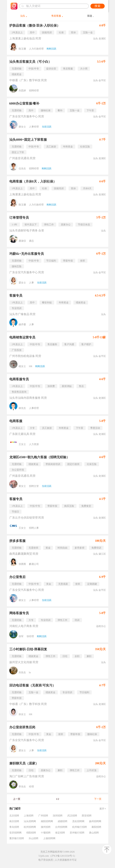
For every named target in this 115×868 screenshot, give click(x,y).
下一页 (98, 799)
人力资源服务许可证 (66, 860)
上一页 (17, 799)
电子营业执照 (46, 860)
